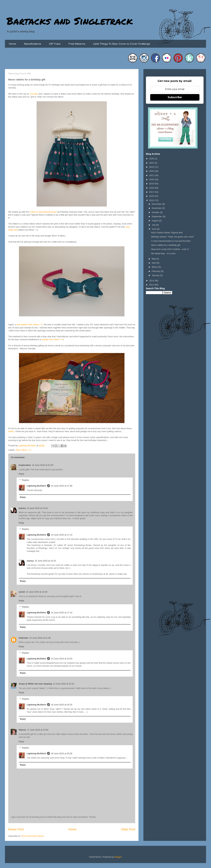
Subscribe (175, 97)
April (154, 263)
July (154, 225)
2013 (152, 285)
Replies (25, 480)
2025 (152, 159)
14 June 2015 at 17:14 (62, 613)
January (156, 275)
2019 (152, 184)
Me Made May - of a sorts (163, 253)
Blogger (118, 857)
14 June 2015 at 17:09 (62, 486)
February (156, 271)
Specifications (32, 44)
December (157, 204)
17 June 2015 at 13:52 (38, 730)
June (154, 229)
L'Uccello (34, 94)
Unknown (23, 638)
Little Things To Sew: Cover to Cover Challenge (122, 44)
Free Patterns (77, 44)
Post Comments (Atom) (33, 836)
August (155, 221)
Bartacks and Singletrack (70, 21)
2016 (152, 196)
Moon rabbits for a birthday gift (166, 245)
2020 (152, 179)
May (154, 259)
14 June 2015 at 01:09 (42, 465)
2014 (152, 281)
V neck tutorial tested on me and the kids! (171, 241)
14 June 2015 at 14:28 (37, 592)
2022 (152, 171)
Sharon (22, 730)
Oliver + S (26, 450)
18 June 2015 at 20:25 (62, 705)
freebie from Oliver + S (52, 339)
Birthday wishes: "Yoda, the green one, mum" (173, 237)
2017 (152, 192)
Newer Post (16, 829)
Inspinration (25, 465)
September (157, 216)
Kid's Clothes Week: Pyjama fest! (167, 233)
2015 (152, 200)
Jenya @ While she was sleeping (35, 684)
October (156, 212)
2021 (152, 175)
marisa (22, 508)
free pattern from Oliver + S (30, 324)
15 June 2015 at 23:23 (45, 561)
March (155, 267)
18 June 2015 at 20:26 (62, 753)
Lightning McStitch (36, 486)
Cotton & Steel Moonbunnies (43, 212)
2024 (152, 163)
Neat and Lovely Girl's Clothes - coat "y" (170, 249)
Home (12, 44)
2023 (152, 167)
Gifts (18, 450)
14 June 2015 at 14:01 (37, 508)
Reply (21, 474)
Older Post (128, 829)
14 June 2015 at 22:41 (64, 684)
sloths (11, 431)
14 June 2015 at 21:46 (40, 638)
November (157, 208)
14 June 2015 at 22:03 (62, 659)
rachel (22, 592)
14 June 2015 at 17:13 (62, 535)
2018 (152, 188)
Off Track (55, 44)
